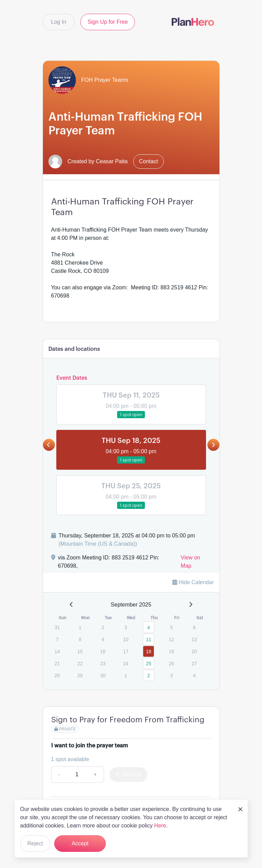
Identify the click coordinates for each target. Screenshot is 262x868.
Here (160, 826)
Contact (149, 161)
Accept (80, 843)
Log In (59, 22)
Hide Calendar (193, 582)
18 (149, 652)
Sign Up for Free (108, 22)
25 (149, 664)
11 (149, 639)
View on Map (190, 562)
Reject (35, 843)
